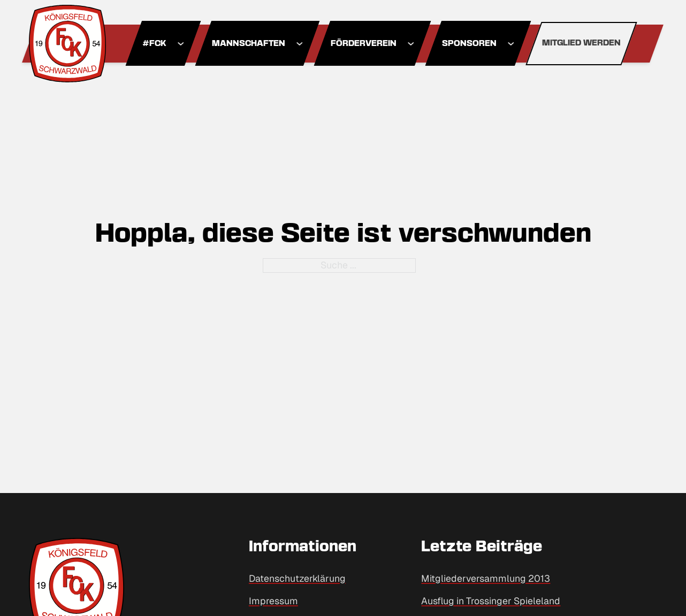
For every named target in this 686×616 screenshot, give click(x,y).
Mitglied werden (581, 43)
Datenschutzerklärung (297, 578)
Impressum (273, 601)
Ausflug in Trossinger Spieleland (491, 601)
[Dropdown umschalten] (181, 44)
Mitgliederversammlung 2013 (486, 578)
